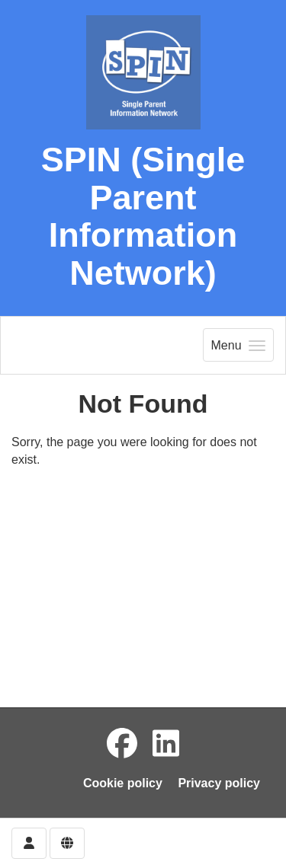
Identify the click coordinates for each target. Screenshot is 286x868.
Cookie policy (123, 783)
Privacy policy (219, 783)
